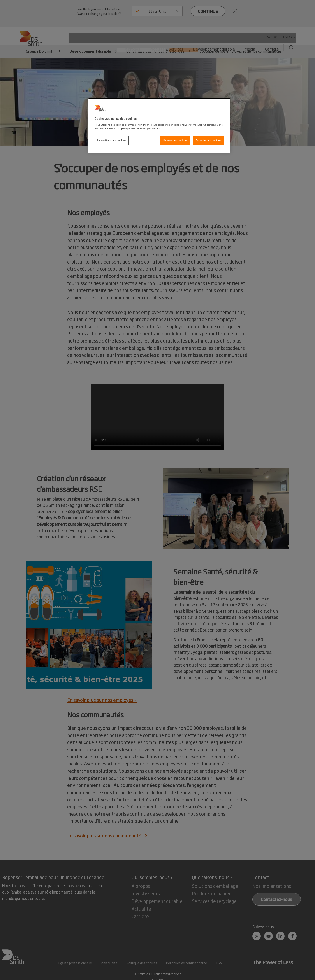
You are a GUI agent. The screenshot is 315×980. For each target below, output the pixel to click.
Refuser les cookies (175, 140)
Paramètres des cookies (112, 140)
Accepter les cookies (208, 140)
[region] (159, 125)
